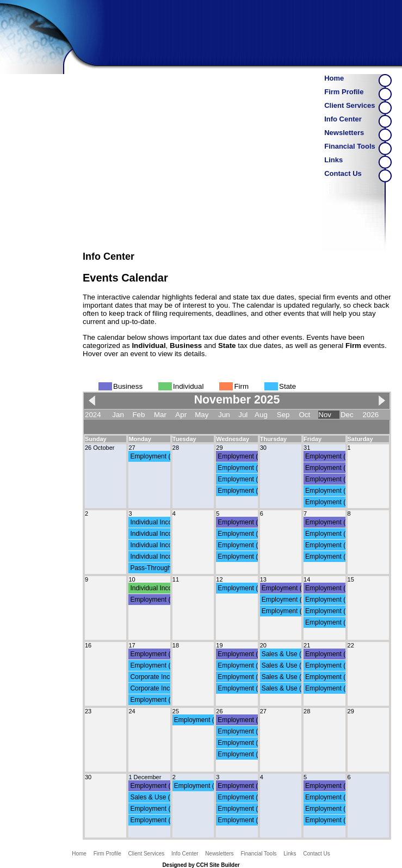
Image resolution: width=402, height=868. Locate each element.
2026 (371, 415)
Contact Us (343, 173)
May (202, 415)
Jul (243, 415)
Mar (160, 415)
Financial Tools (350, 146)
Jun (224, 415)
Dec (347, 415)
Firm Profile (344, 92)
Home (334, 78)
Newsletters (344, 133)
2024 (93, 415)
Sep (283, 415)
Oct (304, 415)
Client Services (350, 105)
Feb (138, 415)
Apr (181, 415)
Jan (118, 415)
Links (333, 160)
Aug (261, 415)
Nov (325, 415)
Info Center (343, 119)
